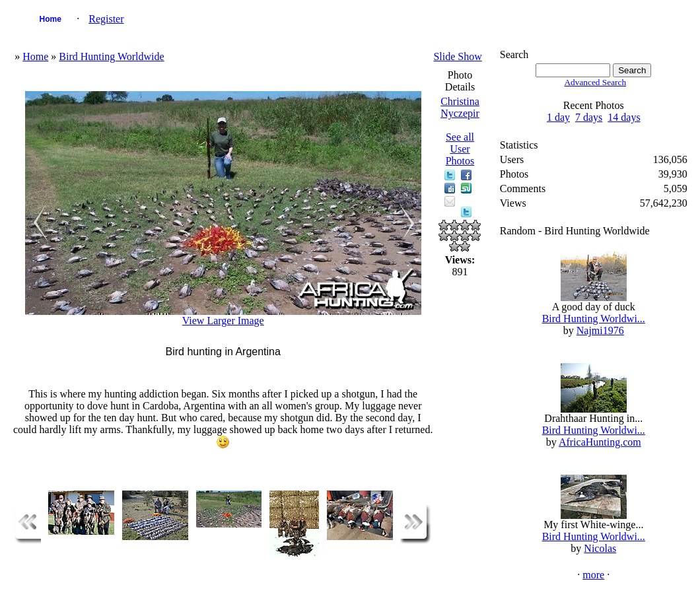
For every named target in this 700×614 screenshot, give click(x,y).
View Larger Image (223, 321)
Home (51, 19)
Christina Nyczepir (460, 107)
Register (106, 19)
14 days (624, 117)
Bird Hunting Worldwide (111, 56)
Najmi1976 (600, 330)
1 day (558, 117)
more (593, 575)
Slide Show (457, 56)
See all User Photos (460, 149)
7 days (589, 117)
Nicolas (600, 548)
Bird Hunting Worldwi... (594, 319)
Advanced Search (595, 82)
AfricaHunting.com (600, 442)
